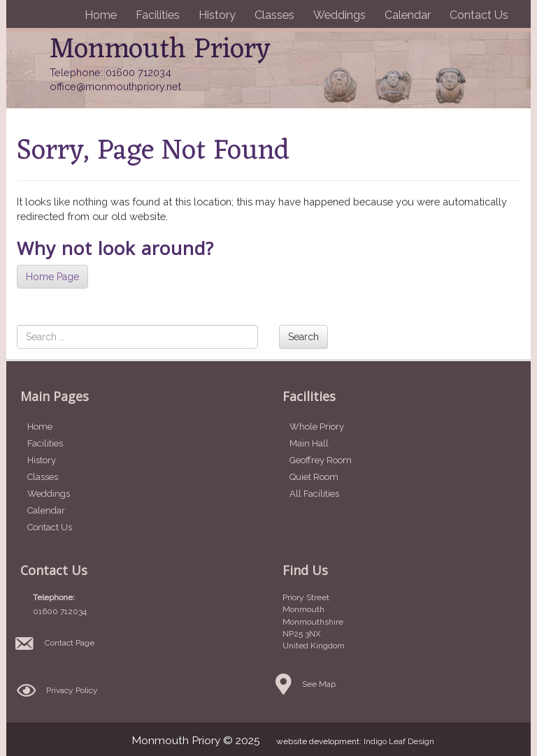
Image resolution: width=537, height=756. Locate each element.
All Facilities (314, 494)
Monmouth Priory (160, 50)
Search (303, 337)
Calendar (408, 15)
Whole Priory (317, 427)
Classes (274, 15)
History (217, 15)
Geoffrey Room (321, 460)
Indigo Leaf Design (399, 741)
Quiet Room (314, 477)
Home (101, 15)
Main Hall (309, 443)
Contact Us (479, 15)
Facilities (158, 15)
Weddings (339, 15)
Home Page (52, 277)
